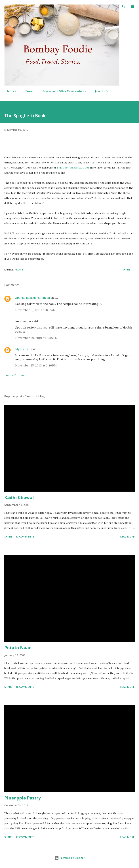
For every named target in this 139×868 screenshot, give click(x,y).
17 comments (25, 537)
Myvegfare (23, 349)
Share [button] (126, 269)
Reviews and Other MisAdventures (62, 91)
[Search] (124, 7)
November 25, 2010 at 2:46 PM (36, 365)
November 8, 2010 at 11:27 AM (35, 310)
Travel (27, 91)
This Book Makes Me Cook (73, 168)
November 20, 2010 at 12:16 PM (36, 338)
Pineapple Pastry (23, 798)
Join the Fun (100, 91)
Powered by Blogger (69, 858)
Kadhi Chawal (19, 497)
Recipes (9, 91)
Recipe (19, 269)
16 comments (25, 687)
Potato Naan (18, 648)
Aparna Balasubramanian (33, 298)
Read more (127, 537)
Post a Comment (16, 375)
